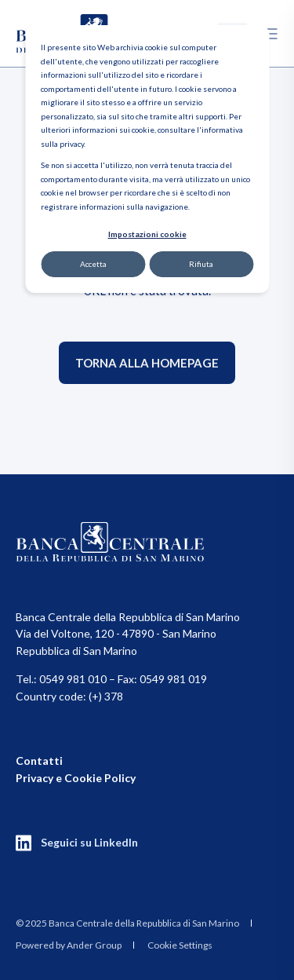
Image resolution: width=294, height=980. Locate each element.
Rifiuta (201, 264)
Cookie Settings (180, 945)
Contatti (39, 761)
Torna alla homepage (147, 363)
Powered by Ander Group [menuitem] (69, 945)
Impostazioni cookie (147, 234)
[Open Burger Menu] (270, 34)
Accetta (93, 264)
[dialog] (147, 159)
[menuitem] (127, 923)
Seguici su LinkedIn (89, 842)
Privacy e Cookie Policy (76, 778)
